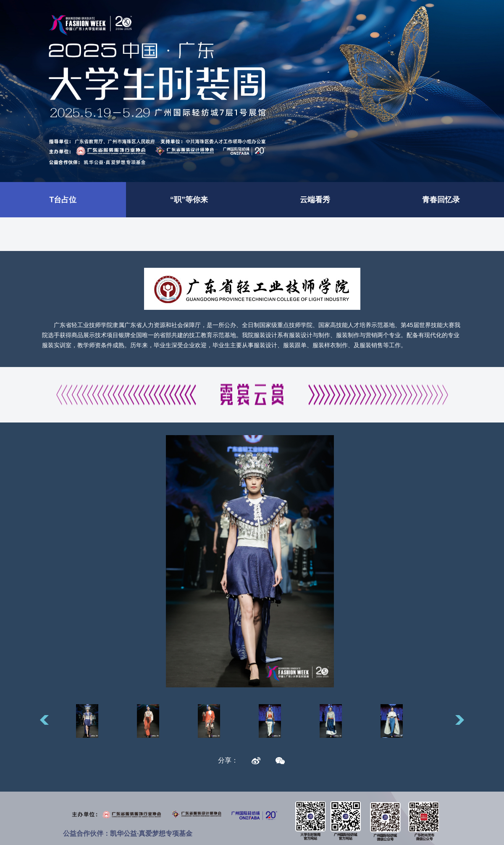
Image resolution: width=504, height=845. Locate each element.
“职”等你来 (189, 200)
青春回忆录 (441, 200)
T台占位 (63, 200)
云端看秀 (315, 200)
